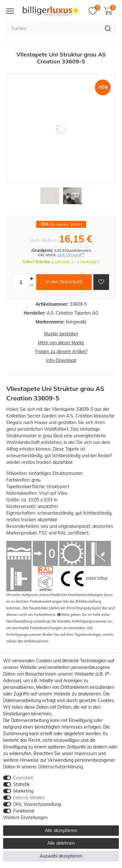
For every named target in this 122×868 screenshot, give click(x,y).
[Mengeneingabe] (21, 282)
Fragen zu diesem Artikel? (61, 351)
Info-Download (61, 360)
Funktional (24, 811)
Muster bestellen (61, 334)
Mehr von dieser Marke (61, 343)
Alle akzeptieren (61, 830)
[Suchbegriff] (53, 28)
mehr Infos (97, 578)
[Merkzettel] (94, 11)
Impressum (86, 753)
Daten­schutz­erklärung (60, 767)
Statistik (21, 784)
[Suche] (108, 28)
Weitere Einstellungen (25, 818)
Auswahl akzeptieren (61, 856)
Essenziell (23, 778)
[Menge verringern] (32, 285)
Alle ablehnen (61, 843)
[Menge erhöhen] (32, 279)
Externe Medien (29, 798)
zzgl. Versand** (71, 255)
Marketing (23, 791)
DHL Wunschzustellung (37, 804)
